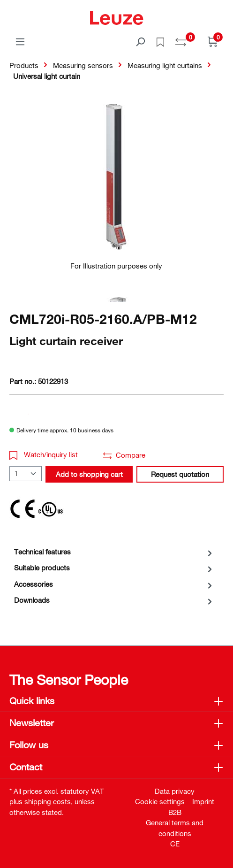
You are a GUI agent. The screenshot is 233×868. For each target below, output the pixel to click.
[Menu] (20, 41)
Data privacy (175, 791)
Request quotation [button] (180, 474)
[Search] (140, 41)
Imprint (203, 801)
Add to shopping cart (89, 474)
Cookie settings (160, 801)
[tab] (114, 552)
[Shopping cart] (213, 41)
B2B (175, 812)
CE (175, 844)
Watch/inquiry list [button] (44, 454)
